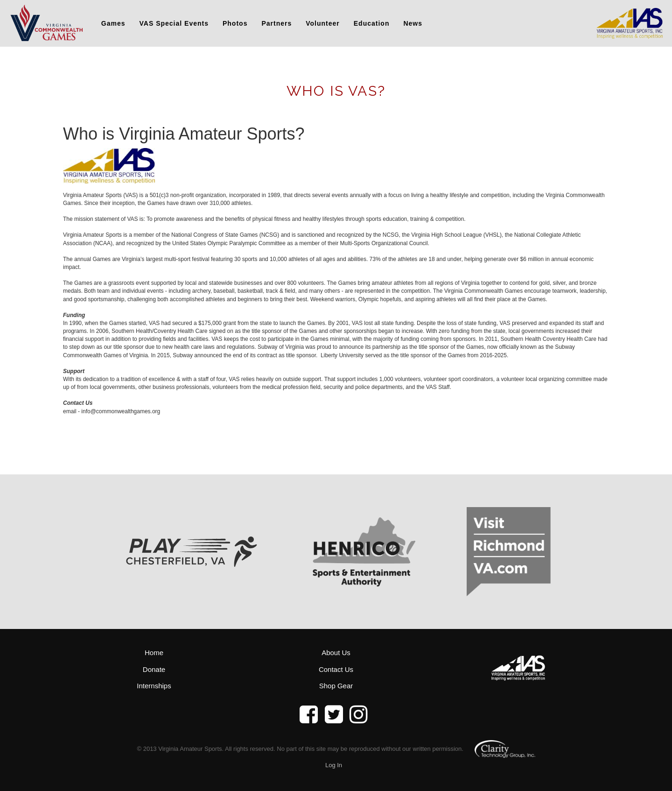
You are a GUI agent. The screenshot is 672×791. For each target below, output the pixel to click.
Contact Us (336, 669)
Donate (154, 669)
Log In (334, 765)
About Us (336, 653)
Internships (154, 686)
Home (154, 653)
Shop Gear (336, 686)
